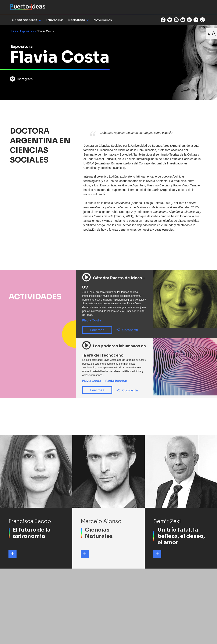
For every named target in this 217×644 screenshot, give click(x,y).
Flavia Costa (92, 320)
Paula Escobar (116, 381)
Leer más (97, 330)
